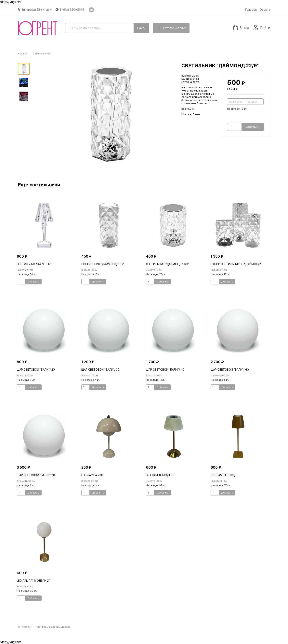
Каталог (23, 53)
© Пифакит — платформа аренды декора (44, 627)
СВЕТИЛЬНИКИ (42, 53)
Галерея (251, 10)
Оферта (265, 10)
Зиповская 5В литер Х (37, 10)
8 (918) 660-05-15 (72, 10)
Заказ (241, 27)
